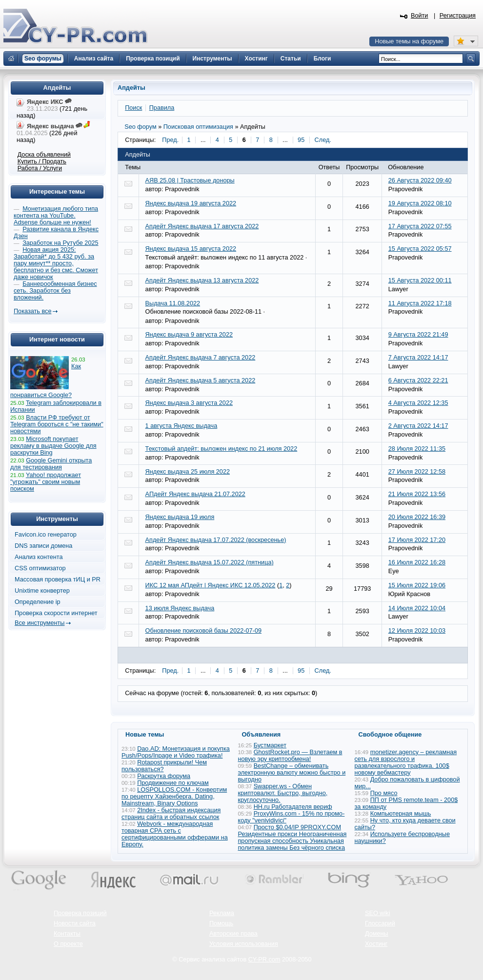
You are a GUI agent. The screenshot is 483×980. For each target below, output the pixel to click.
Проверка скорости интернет (56, 613)
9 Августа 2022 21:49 (418, 335)
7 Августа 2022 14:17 (418, 358)
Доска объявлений (44, 155)
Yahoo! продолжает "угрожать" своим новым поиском (46, 482)
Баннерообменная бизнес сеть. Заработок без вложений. (55, 291)
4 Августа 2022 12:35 (418, 403)
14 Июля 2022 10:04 (417, 608)
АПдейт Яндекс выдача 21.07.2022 (195, 494)
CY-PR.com (264, 960)
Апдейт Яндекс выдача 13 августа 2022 (202, 280)
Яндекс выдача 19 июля (180, 517)
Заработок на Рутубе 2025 (60, 243)
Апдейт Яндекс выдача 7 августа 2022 (201, 358)
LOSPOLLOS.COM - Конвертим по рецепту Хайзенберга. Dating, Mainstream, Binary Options (174, 797)
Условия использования (244, 944)
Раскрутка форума (164, 776)
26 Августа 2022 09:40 (420, 180)
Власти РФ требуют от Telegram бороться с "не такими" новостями (57, 424)
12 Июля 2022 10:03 (417, 631)
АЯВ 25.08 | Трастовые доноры (190, 180)
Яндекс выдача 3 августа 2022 (189, 403)
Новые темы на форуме (409, 41)
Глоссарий (380, 923)
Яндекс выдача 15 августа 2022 (191, 249)
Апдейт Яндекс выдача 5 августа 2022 (201, 380)
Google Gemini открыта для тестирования (51, 464)
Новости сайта (75, 923)
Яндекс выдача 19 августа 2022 (191, 203)
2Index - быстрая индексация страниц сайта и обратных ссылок (171, 814)
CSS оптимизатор (40, 568)
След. (323, 140)
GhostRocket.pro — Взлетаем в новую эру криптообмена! (290, 756)
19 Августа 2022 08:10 (420, 203)
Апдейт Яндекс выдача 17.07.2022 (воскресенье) (216, 540)
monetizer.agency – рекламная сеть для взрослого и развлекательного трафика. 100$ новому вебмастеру (406, 762)
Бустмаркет (270, 745)
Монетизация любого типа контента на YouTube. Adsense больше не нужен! (56, 216)
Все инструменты (40, 623)
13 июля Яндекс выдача (180, 608)
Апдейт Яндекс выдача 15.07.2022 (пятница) (210, 562)
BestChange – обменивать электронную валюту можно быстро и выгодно (292, 773)
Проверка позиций (80, 913)
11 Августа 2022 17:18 (420, 303)
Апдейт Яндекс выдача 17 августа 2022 (202, 226)
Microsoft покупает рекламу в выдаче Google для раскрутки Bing (53, 446)
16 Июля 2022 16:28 (417, 562)
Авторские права (233, 934)
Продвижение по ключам (173, 783)
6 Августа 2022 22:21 (418, 380)
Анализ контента (39, 557)
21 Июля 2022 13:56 (417, 494)
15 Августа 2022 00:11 (420, 280)
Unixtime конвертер (42, 591)
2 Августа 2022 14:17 (418, 426)
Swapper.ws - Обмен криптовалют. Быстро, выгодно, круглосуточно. (283, 793)
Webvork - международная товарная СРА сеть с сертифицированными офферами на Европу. (175, 834)
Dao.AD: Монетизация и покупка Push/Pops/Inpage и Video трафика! (176, 752)
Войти (420, 16)
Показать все (32, 311)
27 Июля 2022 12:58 (417, 472)
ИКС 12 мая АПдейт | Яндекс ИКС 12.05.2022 (211, 585)
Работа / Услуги (40, 168)
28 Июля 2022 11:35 (417, 449)
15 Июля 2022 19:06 (417, 585)
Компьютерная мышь (401, 814)
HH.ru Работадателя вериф (293, 807)
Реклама (222, 913)
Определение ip (38, 602)
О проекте (68, 944)
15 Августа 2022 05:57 (420, 249)
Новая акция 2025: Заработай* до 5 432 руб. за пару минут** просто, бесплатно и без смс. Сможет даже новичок (56, 263)
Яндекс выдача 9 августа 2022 (189, 335)
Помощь (221, 923)
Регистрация (458, 16)
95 (301, 140)
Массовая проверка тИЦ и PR (58, 580)
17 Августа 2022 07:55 (420, 226)
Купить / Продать (42, 161)
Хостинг (376, 944)
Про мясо (384, 793)
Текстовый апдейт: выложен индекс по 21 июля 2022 (221, 449)
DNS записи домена (43, 546)
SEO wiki (377, 913)
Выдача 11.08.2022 (173, 303)
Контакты (67, 934)
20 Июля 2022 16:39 (417, 517)
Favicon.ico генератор (46, 535)
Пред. (170, 140)
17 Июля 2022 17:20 (417, 540)
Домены (377, 934)
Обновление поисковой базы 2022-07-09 (203, 631)
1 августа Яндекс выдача (181, 426)
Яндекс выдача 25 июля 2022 (188, 472)
